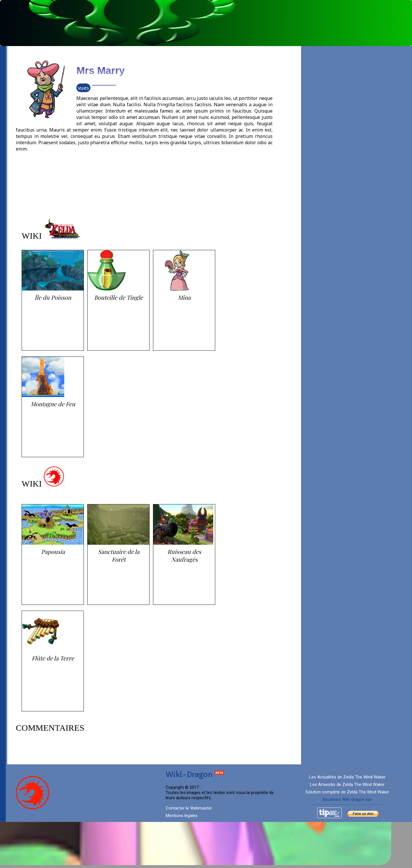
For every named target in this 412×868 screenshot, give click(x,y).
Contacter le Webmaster (189, 808)
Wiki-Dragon (195, 775)
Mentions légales (182, 816)
